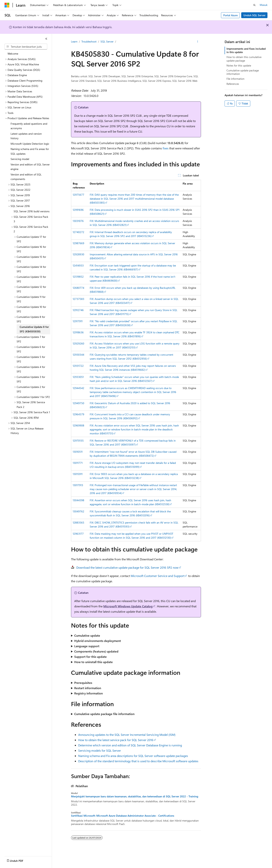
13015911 (78, 474)
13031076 (78, 221)
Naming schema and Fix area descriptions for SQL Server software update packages (133, 756)
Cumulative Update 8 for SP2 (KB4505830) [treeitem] (34, 329)
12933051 (78, 377)
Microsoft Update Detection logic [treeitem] (30, 144)
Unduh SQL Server (254, 15)
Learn (74, 41)
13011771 (78, 463)
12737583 (78, 299)
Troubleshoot (89, 41)
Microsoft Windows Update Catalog (128, 606)
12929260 (78, 343)
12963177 (78, 534)
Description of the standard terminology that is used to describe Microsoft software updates (138, 761)
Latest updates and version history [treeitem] (26, 136)
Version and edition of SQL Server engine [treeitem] (30, 167)
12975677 (78, 195)
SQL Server (107, 41)
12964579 (78, 414)
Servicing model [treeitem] (20, 159)
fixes (166, 148)
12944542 (78, 388)
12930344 (78, 355)
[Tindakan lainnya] (198, 42)
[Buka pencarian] (254, 5)
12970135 (78, 441)
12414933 (78, 265)
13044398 (78, 500)
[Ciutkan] (46, 39)
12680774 (78, 288)
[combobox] (26, 47)
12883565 (78, 522)
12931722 (78, 366)
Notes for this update (239, 65)
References (233, 84)
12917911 (78, 321)
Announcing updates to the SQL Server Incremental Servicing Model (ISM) (127, 735)
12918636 (78, 332)
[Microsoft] (7, 5)
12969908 (78, 425)
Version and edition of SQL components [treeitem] (26, 177)
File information (235, 79)
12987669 (78, 243)
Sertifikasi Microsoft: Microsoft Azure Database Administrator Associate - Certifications (123, 816)
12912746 (78, 310)
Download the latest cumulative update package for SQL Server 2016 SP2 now (127, 567)
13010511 (78, 452)
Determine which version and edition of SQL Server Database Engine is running (130, 745)
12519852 (78, 277)
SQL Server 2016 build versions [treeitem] (32, 211)
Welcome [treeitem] (13, 54)
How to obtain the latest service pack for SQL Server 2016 (116, 740)
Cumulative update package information (243, 72)
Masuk (264, 5)
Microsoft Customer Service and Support (158, 576)
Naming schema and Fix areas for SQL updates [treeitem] (30, 151)
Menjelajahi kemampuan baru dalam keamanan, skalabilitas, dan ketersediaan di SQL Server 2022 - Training (135, 796)
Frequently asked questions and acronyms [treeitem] (29, 126)
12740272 (78, 232)
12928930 (78, 254)
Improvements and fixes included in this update (246, 50)
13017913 (78, 485)
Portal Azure (230, 15)
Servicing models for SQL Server (100, 750)
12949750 (78, 403)
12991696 (78, 210)
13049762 (78, 511)
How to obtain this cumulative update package (244, 59)
